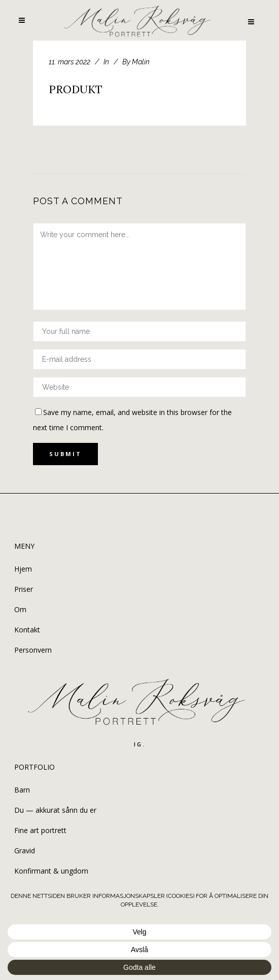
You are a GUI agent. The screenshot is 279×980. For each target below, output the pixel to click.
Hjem (23, 569)
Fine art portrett (40, 830)
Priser (24, 589)
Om (20, 609)
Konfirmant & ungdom (51, 871)
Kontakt (27, 630)
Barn (22, 790)
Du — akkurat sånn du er (55, 810)
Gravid (25, 851)
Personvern (33, 650)
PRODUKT (76, 89)
